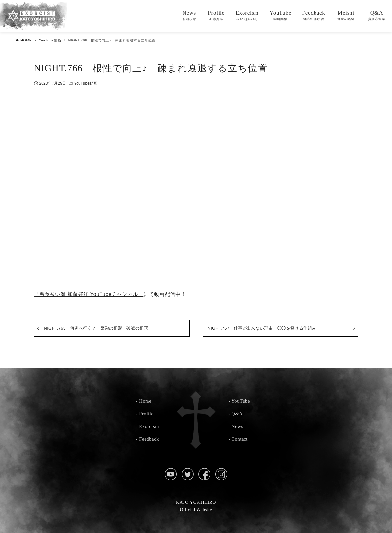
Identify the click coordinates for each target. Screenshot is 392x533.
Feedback (149, 439)
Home (145, 401)
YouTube (241, 401)
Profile (146, 414)
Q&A (237, 414)
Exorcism (149, 426)
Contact (240, 439)
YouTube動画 (86, 83)
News (237, 426)
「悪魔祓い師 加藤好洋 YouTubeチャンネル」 (89, 294)
